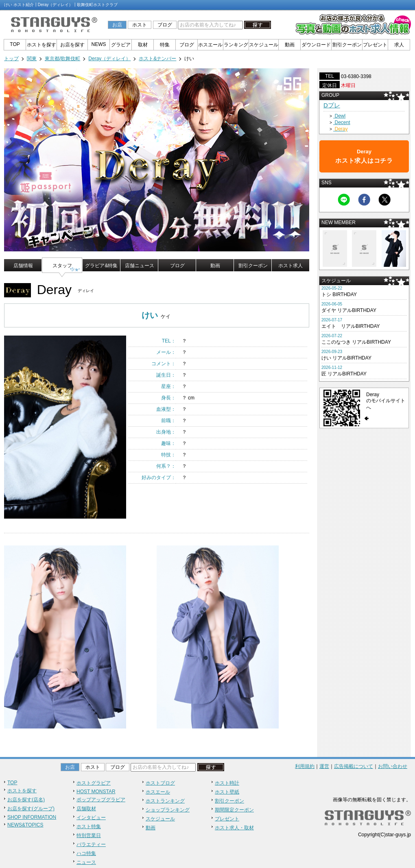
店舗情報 (23, 266)
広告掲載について (354, 766)
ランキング (236, 45)
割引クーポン (347, 45)
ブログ (165, 25)
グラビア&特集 (101, 266)
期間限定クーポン (234, 810)
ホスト (140, 25)
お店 (117, 25)
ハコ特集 (86, 853)
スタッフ (62, 266)
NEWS (99, 44)
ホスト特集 (89, 827)
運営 (324, 766)
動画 (290, 45)
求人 (399, 45)
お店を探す (72, 45)
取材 (143, 45)
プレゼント (375, 45)
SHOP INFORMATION (32, 817)
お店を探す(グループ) (31, 809)
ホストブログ (160, 783)
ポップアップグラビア (101, 800)
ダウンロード (316, 45)
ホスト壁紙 (227, 792)
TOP (15, 44)
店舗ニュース (140, 266)
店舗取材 (86, 809)
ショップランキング (168, 810)
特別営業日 (89, 835)
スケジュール (264, 45)
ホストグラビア (94, 783)
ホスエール (210, 45)
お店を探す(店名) (26, 800)
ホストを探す (41, 45)
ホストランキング (165, 801)
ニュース (86, 862)
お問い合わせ (393, 766)
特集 (165, 45)
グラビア (121, 45)
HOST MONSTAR (96, 792)
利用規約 (305, 766)
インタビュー (91, 818)
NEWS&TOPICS (25, 825)
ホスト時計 (227, 783)
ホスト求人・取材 (234, 828)
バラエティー (91, 844)
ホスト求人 (290, 266)
